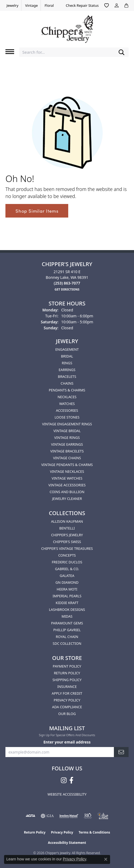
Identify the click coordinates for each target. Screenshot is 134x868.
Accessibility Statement (67, 843)
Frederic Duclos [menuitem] (67, 562)
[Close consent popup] (106, 859)
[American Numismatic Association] (103, 816)
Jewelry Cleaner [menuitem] (67, 499)
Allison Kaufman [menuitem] (67, 521)
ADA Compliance (67, 707)
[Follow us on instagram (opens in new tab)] (64, 780)
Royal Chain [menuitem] (67, 637)
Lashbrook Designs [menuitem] (67, 609)
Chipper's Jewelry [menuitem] (67, 535)
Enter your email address (67, 742)
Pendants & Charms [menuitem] (67, 390)
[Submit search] (121, 52)
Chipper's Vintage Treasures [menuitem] (67, 548)
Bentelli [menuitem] (67, 528)
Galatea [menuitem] (67, 576)
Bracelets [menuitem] (67, 376)
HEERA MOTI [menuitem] (67, 589)
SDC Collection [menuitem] (67, 643)
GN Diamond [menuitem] (67, 582)
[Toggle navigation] (10, 52)
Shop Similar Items (37, 211)
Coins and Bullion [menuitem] (67, 492)
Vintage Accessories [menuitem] (67, 485)
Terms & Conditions (94, 832)
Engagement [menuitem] (67, 349)
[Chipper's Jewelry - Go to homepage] (67, 27)
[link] (12, 5)
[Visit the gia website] (47, 816)
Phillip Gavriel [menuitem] (67, 630)
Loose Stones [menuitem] (67, 417)
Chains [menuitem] (67, 383)
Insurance (67, 687)
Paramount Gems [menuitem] (67, 623)
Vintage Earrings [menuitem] (67, 444)
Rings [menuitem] (67, 363)
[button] (107, 5)
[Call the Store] (67, 283)
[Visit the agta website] (30, 816)
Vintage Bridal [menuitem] (67, 431)
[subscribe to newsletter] (121, 752)
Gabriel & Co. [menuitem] (67, 569)
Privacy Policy (67, 700)
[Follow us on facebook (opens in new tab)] (71, 780)
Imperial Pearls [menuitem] (67, 596)
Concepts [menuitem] (67, 555)
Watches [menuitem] (67, 404)
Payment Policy (67, 666)
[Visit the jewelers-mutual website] (69, 816)
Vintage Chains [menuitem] (67, 458)
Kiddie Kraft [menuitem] (67, 603)
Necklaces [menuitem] (67, 397)
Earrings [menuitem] (67, 370)
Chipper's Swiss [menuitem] (67, 542)
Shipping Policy (67, 680)
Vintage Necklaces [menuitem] (67, 471)
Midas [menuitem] (67, 616)
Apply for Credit (67, 693)
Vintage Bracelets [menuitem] (67, 451)
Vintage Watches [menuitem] (67, 478)
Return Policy (67, 673)
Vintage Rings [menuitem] (67, 438)
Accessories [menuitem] (67, 410)
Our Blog (67, 714)
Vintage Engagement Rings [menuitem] (67, 424)
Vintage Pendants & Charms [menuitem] (67, 465)
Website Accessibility (67, 794)
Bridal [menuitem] (67, 356)
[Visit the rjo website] (88, 816)
